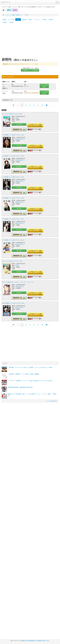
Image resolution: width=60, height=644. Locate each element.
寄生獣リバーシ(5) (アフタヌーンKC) (14, 198)
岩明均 (17, 118)
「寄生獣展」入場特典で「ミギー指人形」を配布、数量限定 (24, 374)
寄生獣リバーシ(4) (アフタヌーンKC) (14, 219)
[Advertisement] (16, 41)
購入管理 (19, 124)
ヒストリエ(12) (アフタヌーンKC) (13, 114)
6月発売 (5, 22)
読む (4, 87)
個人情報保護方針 (31, 641)
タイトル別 (11, 20)
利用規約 (23, 641)
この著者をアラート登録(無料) (30, 70)
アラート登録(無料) (44, 86)
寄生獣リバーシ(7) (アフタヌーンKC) (14, 156)
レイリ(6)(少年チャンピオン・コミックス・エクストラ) (19, 282)
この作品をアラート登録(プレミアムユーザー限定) (35, 125)
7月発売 (11, 22)
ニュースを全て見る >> (51, 401)
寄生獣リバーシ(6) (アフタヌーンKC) (14, 177)
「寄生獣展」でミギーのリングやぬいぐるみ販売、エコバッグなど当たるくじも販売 (30, 367)
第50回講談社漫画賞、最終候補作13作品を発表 (20, 387)
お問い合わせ (46, 641)
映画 (9, 10)
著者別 (18, 20)
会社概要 (39, 641)
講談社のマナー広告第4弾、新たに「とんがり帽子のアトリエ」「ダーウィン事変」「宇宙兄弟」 (32, 395)
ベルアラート (6, 2)
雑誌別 (4, 20)
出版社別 (24, 20)
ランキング (37, 20)
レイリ (4, 85)
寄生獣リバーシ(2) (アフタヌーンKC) (15, 303)
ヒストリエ (5, 91)
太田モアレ (22, 139)
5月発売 (51, 20)
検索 (15, 10)
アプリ (43, 7)
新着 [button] (31, 20)
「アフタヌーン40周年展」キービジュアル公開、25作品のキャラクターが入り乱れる (30, 381)
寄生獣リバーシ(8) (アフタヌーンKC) (14, 135)
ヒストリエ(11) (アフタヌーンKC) (13, 261)
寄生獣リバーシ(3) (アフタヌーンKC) (14, 240)
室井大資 (21, 286)
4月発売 (45, 20)
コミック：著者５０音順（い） (14, 15)
